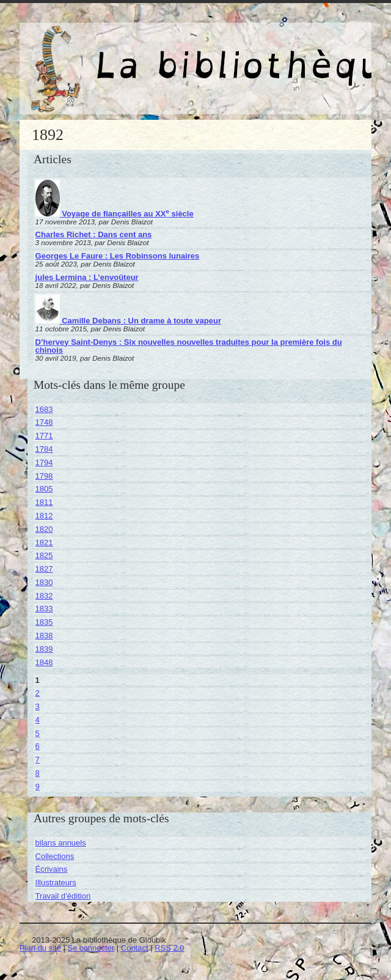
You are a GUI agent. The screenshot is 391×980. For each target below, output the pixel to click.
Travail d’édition (63, 896)
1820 (44, 529)
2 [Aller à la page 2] (38, 693)
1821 (44, 543)
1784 (44, 449)
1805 (44, 489)
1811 (44, 502)
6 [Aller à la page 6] (38, 746)
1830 (44, 582)
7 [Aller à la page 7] (38, 760)
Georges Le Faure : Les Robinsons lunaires (118, 256)
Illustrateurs (56, 882)
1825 (44, 555)
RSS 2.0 (169, 948)
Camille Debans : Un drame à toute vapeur (128, 321)
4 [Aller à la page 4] (38, 720)
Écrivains (52, 869)
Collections (55, 856)
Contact (135, 948)
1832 (44, 596)
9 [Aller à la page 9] (38, 787)
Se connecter (91, 948)
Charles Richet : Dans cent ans (94, 234)
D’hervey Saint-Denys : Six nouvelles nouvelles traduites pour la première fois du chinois (189, 346)
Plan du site (40, 948)
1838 (44, 636)
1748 (44, 422)
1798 (44, 476)
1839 (44, 649)
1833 (44, 609)
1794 (44, 462)
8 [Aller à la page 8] (38, 773)
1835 (44, 622)
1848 (44, 662)
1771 (44, 436)
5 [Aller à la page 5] (38, 733)
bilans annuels (61, 843)
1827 (44, 569)
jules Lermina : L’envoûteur (87, 277)
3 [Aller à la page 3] (38, 706)
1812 (44, 516)
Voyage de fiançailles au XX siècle (115, 214)
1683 (44, 409)
